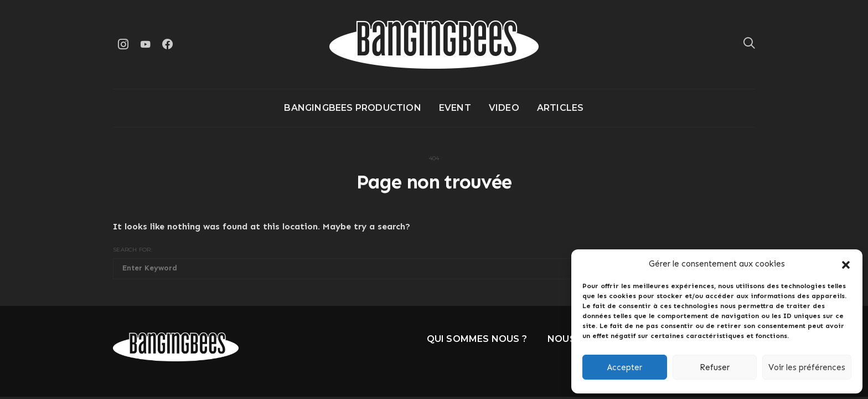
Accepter (625, 367)
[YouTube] (145, 44)
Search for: (133, 250)
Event (455, 108)
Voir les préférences (807, 367)
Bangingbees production (352, 108)
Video (504, 108)
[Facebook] (167, 44)
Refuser (715, 367)
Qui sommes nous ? (477, 339)
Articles (560, 108)
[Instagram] (123, 44)
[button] (846, 264)
